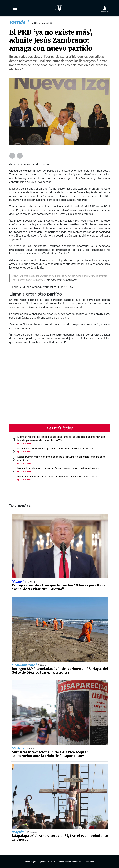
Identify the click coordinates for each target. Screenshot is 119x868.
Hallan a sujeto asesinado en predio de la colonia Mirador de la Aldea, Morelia (57, 477)
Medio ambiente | (24, 665)
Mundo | (18, 581)
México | (18, 748)
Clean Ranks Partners (70, 862)
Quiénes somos (47, 862)
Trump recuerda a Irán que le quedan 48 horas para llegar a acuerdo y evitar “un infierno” (59, 587)
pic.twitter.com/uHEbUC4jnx (62, 280)
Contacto (89, 862)
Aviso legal (30, 862)
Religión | (19, 832)
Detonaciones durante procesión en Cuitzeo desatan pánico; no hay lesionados (58, 468)
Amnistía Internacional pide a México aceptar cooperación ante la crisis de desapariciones (50, 754)
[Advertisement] (60, 380)
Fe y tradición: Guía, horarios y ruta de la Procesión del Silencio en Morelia (55, 449)
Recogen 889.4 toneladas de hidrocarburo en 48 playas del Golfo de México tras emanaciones (60, 671)
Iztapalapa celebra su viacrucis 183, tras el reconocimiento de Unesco (60, 838)
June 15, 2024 (66, 287)
